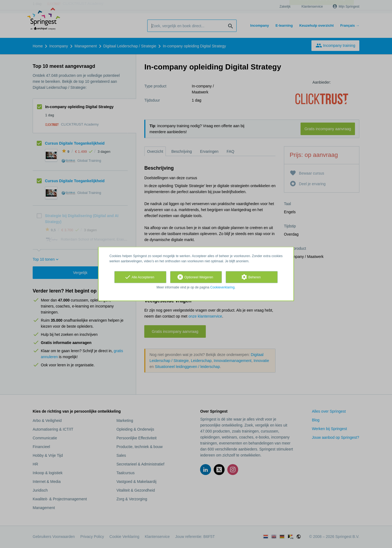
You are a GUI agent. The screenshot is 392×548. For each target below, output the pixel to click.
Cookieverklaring (222, 287)
